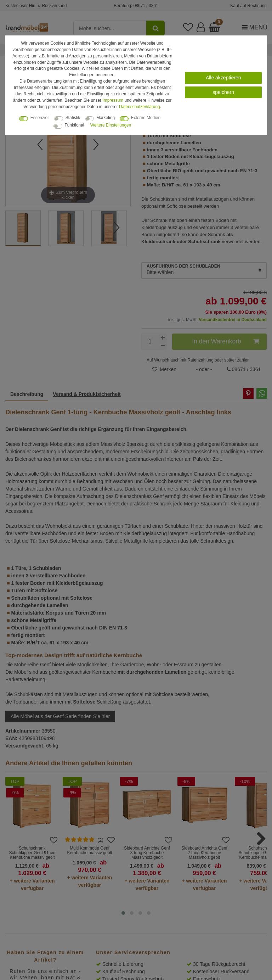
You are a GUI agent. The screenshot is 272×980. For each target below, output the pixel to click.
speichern (223, 92)
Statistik (73, 118)
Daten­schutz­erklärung (140, 107)
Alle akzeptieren (223, 78)
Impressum (113, 100)
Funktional (75, 125)
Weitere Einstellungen (111, 125)
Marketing (106, 118)
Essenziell (40, 118)
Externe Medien (146, 118)
